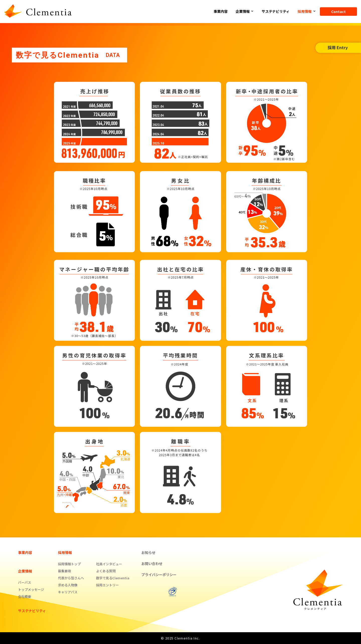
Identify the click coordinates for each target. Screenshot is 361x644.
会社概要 (25, 596)
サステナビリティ (276, 11)
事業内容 (221, 11)
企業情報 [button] (243, 11)
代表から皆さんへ (71, 578)
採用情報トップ (69, 564)
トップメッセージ (31, 589)
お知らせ (148, 552)
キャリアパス (68, 592)
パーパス (25, 582)
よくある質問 (106, 571)
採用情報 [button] (305, 11)
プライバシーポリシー (159, 575)
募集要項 (64, 571)
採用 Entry (338, 47)
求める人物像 (68, 585)
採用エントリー (107, 585)
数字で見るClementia (113, 578)
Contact (338, 12)
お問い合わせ (152, 563)
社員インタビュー (109, 564)
